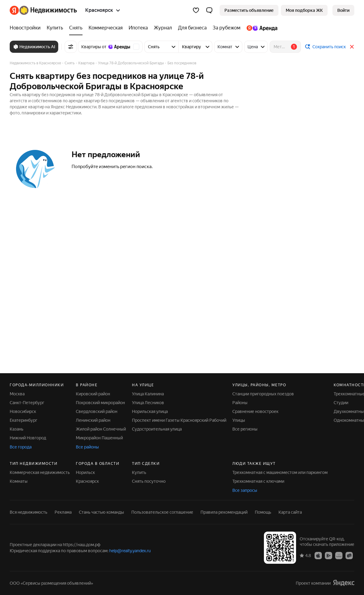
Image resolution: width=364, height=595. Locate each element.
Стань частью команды (101, 512)
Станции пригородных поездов (263, 394)
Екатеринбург (24, 420)
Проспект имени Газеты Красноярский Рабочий (179, 420)
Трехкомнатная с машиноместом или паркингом (280, 472)
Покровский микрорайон (100, 403)
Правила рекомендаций (224, 512)
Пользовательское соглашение (162, 512)
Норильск (85, 472)
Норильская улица (150, 411)
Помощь (263, 512)
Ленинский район (93, 420)
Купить (139, 472)
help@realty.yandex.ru (130, 551)
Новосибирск (23, 411)
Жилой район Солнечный (101, 429)
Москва (17, 394)
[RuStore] (349, 555)
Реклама (63, 512)
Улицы (239, 420)
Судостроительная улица (157, 429)
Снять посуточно (149, 481)
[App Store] (318, 555)
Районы (240, 403)
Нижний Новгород (28, 438)
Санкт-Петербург (27, 403)
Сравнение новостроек (255, 411)
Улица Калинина (148, 394)
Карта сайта (290, 512)
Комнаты (19, 481)
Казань (17, 429)
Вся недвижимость (29, 512)
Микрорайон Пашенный (99, 438)
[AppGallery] (339, 555)
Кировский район (93, 394)
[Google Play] (329, 555)
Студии (341, 403)
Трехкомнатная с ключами (258, 481)
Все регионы (245, 429)
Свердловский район (97, 411)
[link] (343, 10)
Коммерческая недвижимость (40, 472)
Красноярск (87, 481)
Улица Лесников (148, 403)
